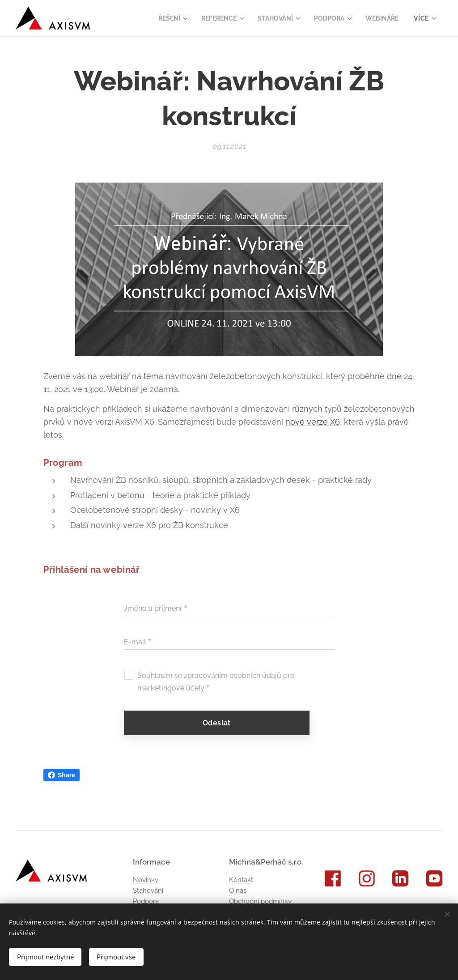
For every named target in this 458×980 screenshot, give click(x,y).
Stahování (148, 891)
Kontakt (241, 880)
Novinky (146, 880)
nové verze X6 (313, 422)
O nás (238, 891)
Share (61, 775)
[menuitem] (161, 18)
